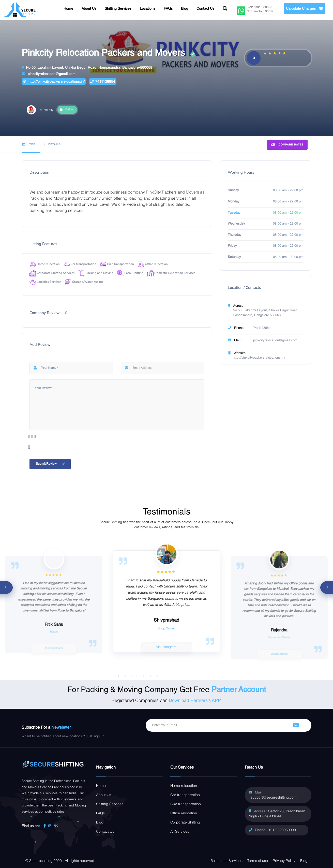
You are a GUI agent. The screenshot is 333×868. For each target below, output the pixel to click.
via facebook (279, 654)
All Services (180, 832)
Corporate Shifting (185, 822)
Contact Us (205, 9)
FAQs (168, 9)
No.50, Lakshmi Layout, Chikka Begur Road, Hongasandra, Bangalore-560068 (87, 68)
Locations (148, 9)
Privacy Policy (284, 861)
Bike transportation (117, 264)
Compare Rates (287, 145)
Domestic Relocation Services (171, 273)
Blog (185, 9)
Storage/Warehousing (84, 282)
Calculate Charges (304, 9)
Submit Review (51, 464)
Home (68, 9)
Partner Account (239, 690)
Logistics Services (45, 282)
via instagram (166, 647)
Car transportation (80, 264)
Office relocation (153, 264)
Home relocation (45, 264)
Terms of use (258, 861)
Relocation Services (226, 861)
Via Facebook (54, 648)
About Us (89, 9)
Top (28, 145)
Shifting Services (118, 9)
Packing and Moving (96, 273)
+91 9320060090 (282, 830)
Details (52, 145)
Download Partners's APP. (195, 701)
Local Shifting (130, 273)
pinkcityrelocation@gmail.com (49, 74)
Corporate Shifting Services (52, 273)
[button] (154, 676)
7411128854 (103, 82)
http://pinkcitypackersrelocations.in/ (54, 82)
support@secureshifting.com (274, 798)
